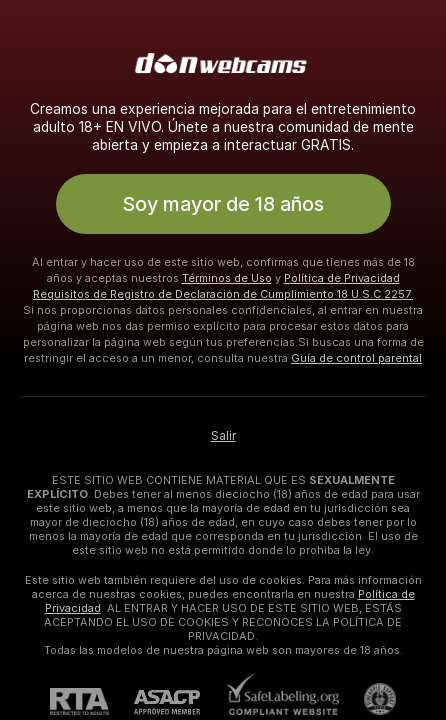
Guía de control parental (356, 358)
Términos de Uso (227, 278)
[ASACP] (179, 702)
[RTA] (92, 701)
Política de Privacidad (342, 278)
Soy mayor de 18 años (223, 204)
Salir (223, 436)
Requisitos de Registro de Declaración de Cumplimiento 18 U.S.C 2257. (223, 294)
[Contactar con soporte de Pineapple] (367, 699)
